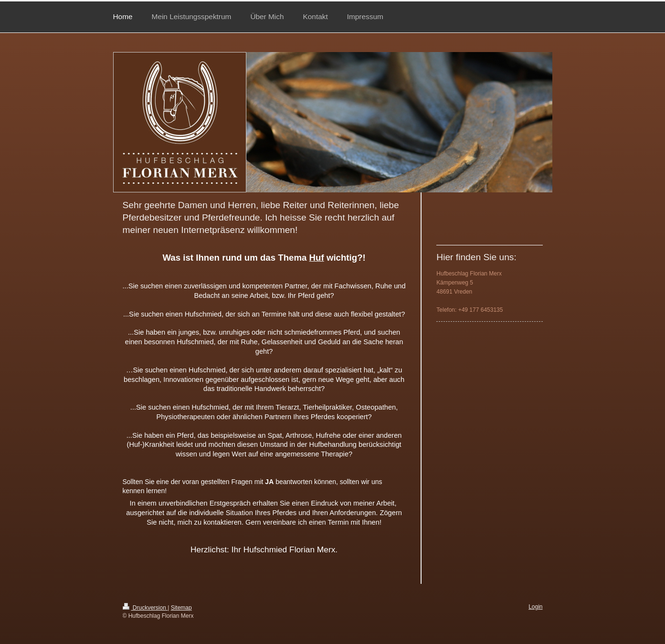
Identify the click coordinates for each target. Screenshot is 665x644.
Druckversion (145, 608)
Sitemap (181, 608)
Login (535, 607)
